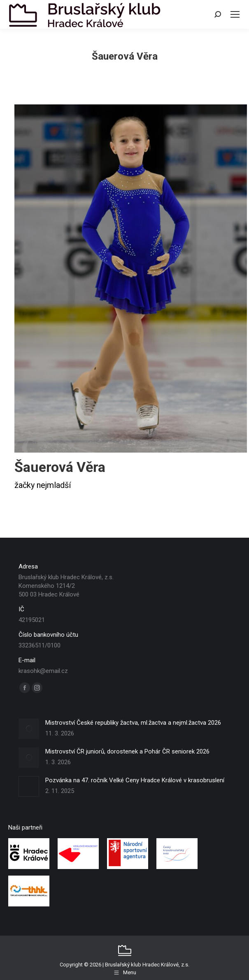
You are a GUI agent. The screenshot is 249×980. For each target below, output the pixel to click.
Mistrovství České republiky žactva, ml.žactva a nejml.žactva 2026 (133, 723)
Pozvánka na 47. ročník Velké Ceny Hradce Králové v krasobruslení (135, 780)
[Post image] (29, 729)
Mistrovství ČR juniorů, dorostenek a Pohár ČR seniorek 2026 (127, 751)
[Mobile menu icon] (235, 14)
